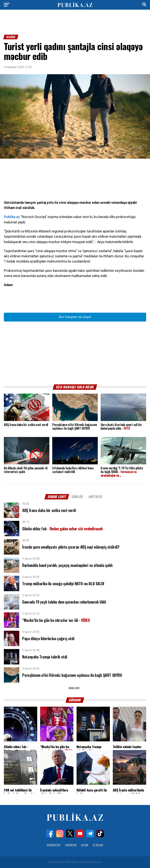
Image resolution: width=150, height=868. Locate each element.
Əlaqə (85, 845)
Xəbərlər (71, 845)
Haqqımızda (54, 845)
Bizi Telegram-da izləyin (75, 317)
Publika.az (12, 217)
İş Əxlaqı (98, 845)
